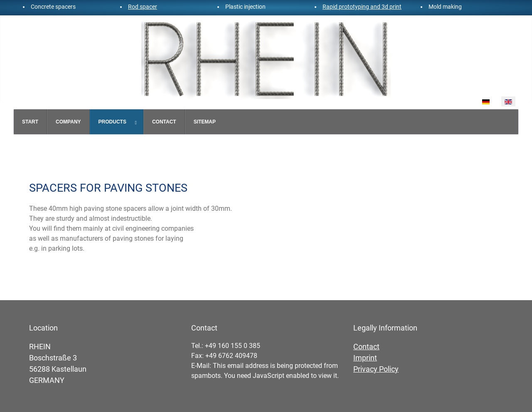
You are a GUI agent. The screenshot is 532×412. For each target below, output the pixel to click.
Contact (366, 347)
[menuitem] (30, 122)
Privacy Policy (376, 369)
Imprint (365, 358)
